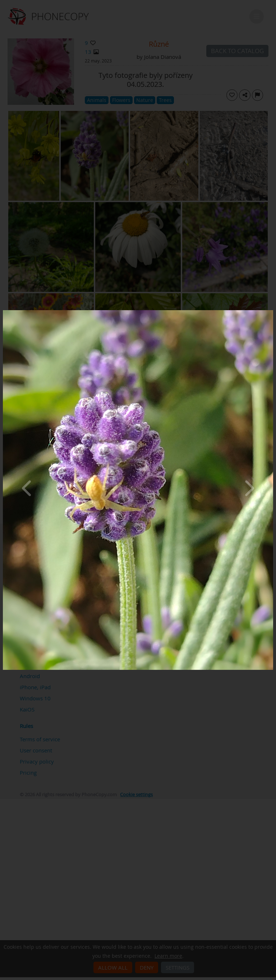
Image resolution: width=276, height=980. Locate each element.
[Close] (271, 312)
